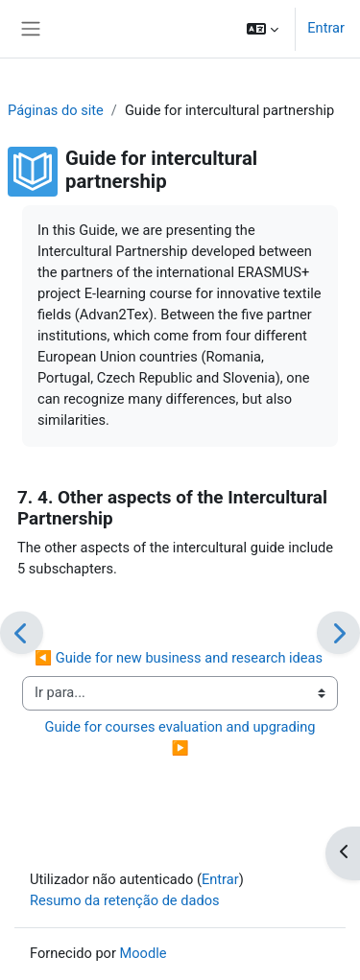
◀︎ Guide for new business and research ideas (179, 658)
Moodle (144, 953)
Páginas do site (56, 110)
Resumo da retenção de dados (125, 900)
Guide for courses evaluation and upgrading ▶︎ (181, 737)
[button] (263, 29)
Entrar (326, 28)
